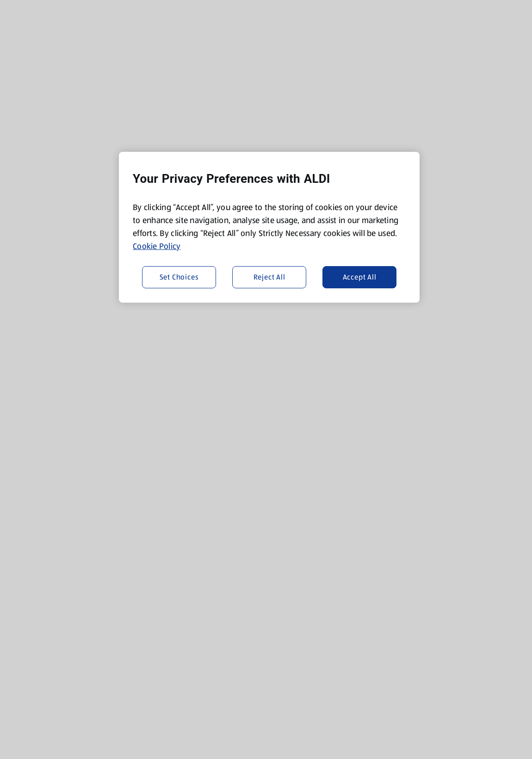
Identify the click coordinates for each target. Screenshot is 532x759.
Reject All (269, 277)
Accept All (360, 277)
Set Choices (179, 277)
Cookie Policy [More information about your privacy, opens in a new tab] (157, 246)
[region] (269, 227)
